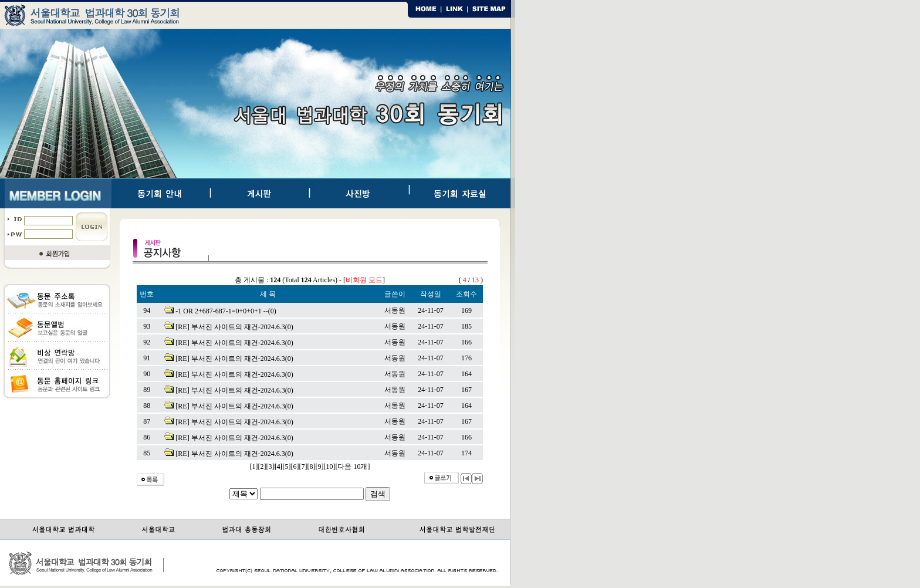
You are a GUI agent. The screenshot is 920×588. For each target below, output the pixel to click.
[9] (320, 467)
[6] (295, 467)
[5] (287, 467)
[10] (330, 467)
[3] (270, 467)
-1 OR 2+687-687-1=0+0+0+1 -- (222, 311)
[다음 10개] (353, 467)
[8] (312, 467)
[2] (262, 467)
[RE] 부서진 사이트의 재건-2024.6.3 (230, 327)
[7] (303, 467)
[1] (254, 467)
